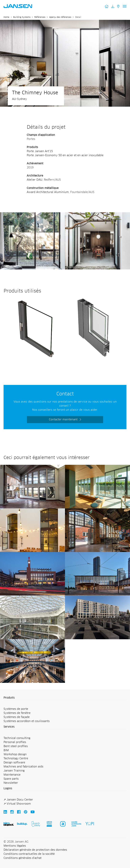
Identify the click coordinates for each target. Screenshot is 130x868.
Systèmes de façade (17, 717)
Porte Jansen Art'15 (40, 151)
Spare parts (11, 779)
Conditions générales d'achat (23, 858)
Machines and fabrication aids (23, 767)
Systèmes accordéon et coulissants (27, 721)
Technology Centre (16, 758)
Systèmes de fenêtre (17, 713)
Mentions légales (15, 846)
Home (6, 17)
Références (40, 17)
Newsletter (11, 783)
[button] (65, 698)
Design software (14, 763)
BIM (6, 750)
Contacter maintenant (63, 420)
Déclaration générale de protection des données (35, 850)
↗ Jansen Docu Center (18, 800)
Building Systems (22, 17)
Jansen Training (14, 771)
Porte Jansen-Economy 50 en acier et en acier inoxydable (65, 155)
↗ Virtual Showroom (17, 804)
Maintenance (12, 775)
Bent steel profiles (16, 746)
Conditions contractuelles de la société (29, 854)
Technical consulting (17, 738)
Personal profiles (15, 742)
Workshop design (15, 754)
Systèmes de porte (16, 709)
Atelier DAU (35, 180)
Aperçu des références (60, 17)
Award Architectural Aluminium (48, 192)
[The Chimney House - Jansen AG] (32, 214)
